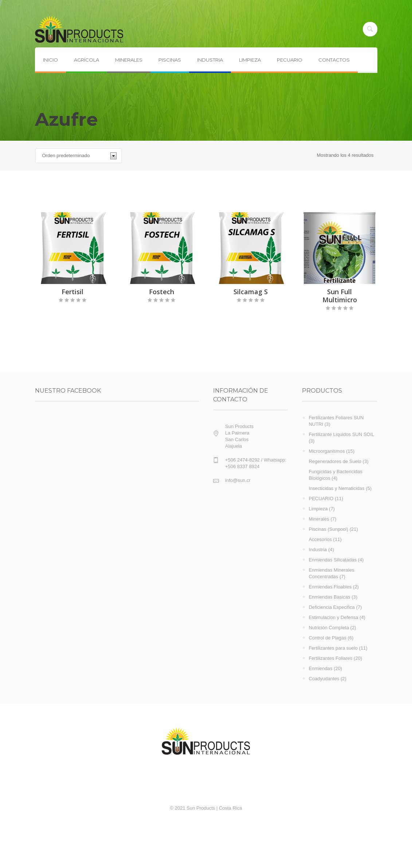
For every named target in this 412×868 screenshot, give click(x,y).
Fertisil (72, 292)
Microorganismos (327, 451)
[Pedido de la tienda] (79, 156)
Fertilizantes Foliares (330, 658)
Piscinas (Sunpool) (328, 529)
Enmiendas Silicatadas (333, 560)
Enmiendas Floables (330, 587)
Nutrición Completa (329, 628)
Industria (318, 550)
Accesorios (320, 539)
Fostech (162, 292)
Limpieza (318, 509)
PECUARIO (321, 499)
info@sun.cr (238, 480)
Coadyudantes (324, 679)
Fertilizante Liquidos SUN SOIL (341, 434)
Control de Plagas (327, 638)
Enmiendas (320, 668)
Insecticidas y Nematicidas (336, 488)
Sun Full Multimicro (340, 296)
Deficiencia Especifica (331, 607)
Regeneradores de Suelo (335, 461)
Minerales (319, 519)
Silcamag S (251, 292)
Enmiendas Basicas (329, 597)
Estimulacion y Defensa (333, 617)
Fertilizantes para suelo (333, 648)
